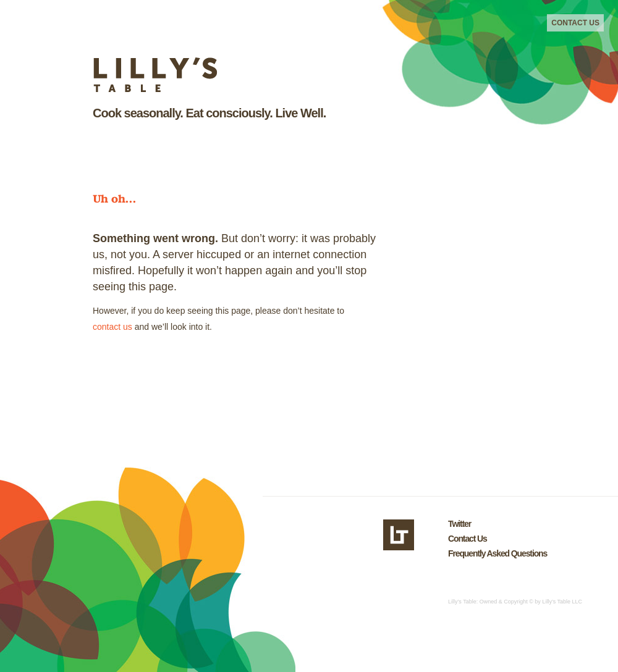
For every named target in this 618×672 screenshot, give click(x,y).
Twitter (459, 524)
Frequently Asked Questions (497, 553)
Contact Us (575, 23)
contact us (112, 327)
